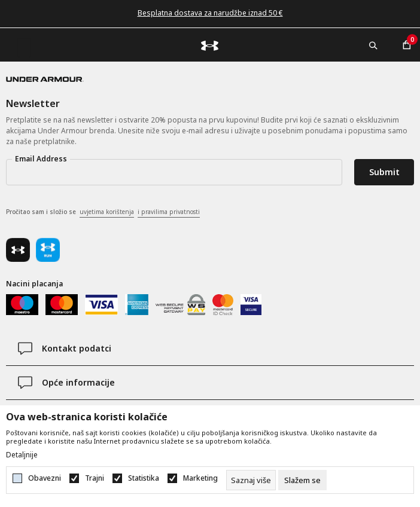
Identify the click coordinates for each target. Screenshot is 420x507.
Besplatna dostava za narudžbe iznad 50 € (210, 13)
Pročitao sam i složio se (103, 212)
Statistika (144, 478)
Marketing (200, 478)
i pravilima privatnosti (169, 212)
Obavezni (45, 478)
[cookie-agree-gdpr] (302, 480)
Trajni (95, 478)
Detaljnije (22, 455)
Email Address (41, 159)
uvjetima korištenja (107, 212)
